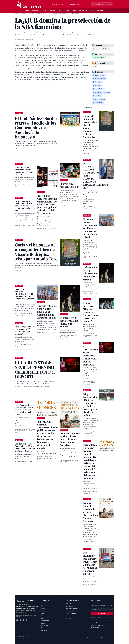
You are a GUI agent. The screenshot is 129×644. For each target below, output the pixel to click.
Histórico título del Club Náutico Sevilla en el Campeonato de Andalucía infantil (47, 312)
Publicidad (94, 623)
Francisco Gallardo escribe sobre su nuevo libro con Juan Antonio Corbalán (70, 439)
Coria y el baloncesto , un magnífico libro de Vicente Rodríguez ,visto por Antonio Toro (90, 126)
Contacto (68, 618)
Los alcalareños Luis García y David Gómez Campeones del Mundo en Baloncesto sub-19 (25, 447)
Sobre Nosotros (70, 604)
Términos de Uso (71, 613)
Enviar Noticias (95, 628)
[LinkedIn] (26, 620)
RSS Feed (44, 630)
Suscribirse (102, 614)
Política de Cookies (71, 611)
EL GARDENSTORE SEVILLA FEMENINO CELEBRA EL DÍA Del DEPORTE (91, 355)
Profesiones (101, 11)
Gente (59, 11)
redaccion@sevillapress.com (35, 639)
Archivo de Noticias (47, 628)
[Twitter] (20, 620)
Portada (27, 11)
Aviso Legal (69, 616)
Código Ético (70, 606)
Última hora (36, 11)
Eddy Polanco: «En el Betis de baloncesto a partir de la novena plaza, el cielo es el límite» (24, 410)
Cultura (92, 11)
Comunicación (83, 11)
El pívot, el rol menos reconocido (69, 185)
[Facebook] (17, 620)
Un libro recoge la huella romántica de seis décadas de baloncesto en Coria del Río (25, 206)
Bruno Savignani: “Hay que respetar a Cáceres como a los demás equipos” (25, 330)
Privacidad (90, 638)
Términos (104, 638)
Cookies (97, 638)
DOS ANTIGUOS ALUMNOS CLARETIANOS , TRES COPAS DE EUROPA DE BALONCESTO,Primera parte (25, 295)
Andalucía (52, 11)
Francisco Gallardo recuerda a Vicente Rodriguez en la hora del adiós (24, 171)
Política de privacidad (103, 619)
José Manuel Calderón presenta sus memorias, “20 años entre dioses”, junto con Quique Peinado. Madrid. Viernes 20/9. (47, 204)
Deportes (67, 11)
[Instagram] (23, 620)
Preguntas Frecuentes (97, 625)
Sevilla (44, 11)
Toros (74, 11)
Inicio (16, 14)
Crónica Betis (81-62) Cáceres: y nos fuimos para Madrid (69, 322)
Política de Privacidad (72, 609)
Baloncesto (41, 14)
